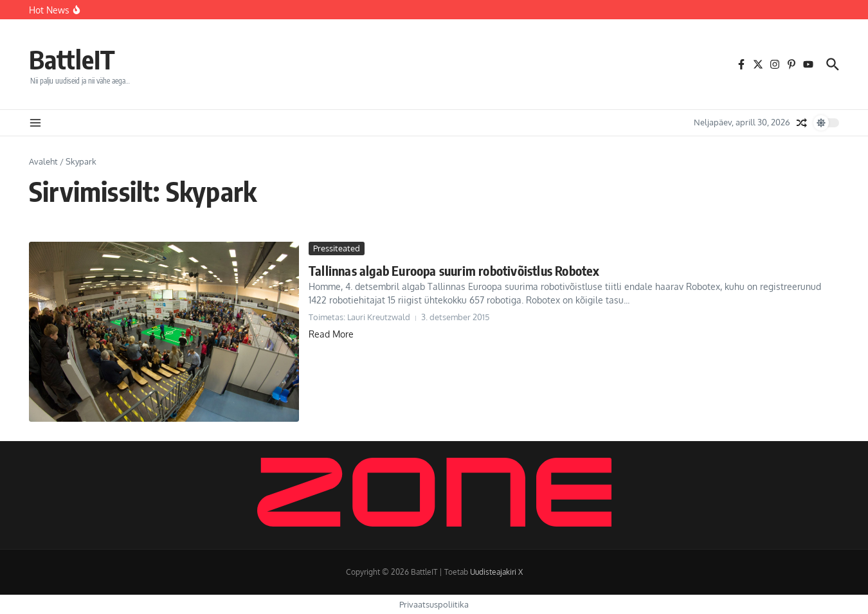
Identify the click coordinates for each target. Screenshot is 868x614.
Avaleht (43, 161)
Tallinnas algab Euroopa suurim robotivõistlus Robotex (454, 270)
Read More (331, 334)
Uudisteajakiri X (496, 572)
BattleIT (72, 59)
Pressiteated (337, 248)
